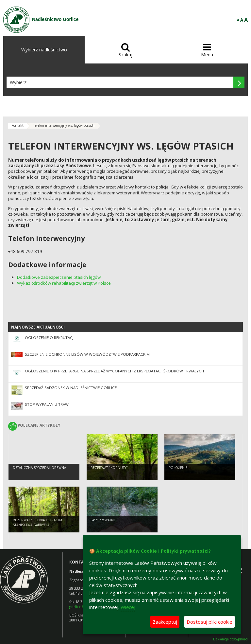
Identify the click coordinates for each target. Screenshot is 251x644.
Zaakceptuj (165, 622)
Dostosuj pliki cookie (209, 622)
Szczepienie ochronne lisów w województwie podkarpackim (87, 354)
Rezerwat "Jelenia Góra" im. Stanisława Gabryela (38, 522)
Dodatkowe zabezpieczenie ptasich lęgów (59, 277)
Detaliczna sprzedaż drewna (39, 468)
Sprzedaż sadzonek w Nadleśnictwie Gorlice (71, 388)
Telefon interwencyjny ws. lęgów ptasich (64, 125)
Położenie (178, 468)
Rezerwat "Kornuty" (109, 468)
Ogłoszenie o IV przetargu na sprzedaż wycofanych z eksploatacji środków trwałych (114, 371)
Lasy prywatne (103, 520)
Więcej (128, 607)
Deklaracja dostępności (230, 639)
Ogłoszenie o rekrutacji (50, 338)
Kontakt (17, 125)
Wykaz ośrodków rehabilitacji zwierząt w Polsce (64, 283)
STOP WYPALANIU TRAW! (47, 404)
